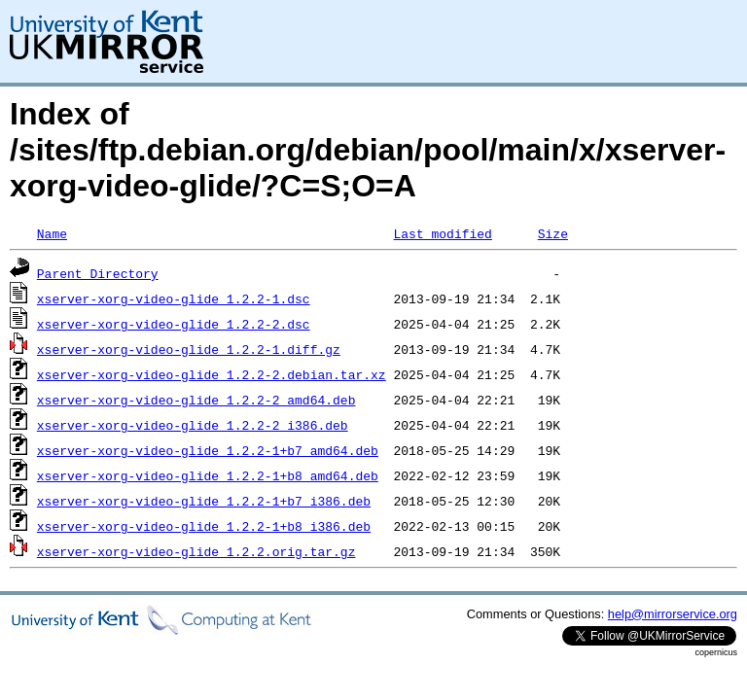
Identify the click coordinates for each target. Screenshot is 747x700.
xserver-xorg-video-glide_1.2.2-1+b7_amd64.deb (208, 450)
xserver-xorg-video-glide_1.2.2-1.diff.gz (189, 349)
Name (52, 233)
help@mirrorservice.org (673, 614)
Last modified (442, 233)
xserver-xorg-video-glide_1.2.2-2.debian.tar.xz (212, 374)
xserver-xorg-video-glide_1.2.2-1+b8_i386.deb (204, 526)
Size (553, 233)
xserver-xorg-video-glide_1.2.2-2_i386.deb (193, 425)
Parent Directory (98, 273)
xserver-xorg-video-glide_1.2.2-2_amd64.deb (196, 400)
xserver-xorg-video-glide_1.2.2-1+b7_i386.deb (204, 501)
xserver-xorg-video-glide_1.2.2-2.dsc (174, 324)
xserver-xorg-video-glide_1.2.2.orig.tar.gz (196, 551)
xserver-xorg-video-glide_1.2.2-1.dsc (174, 298)
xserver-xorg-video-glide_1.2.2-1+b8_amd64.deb (208, 475)
